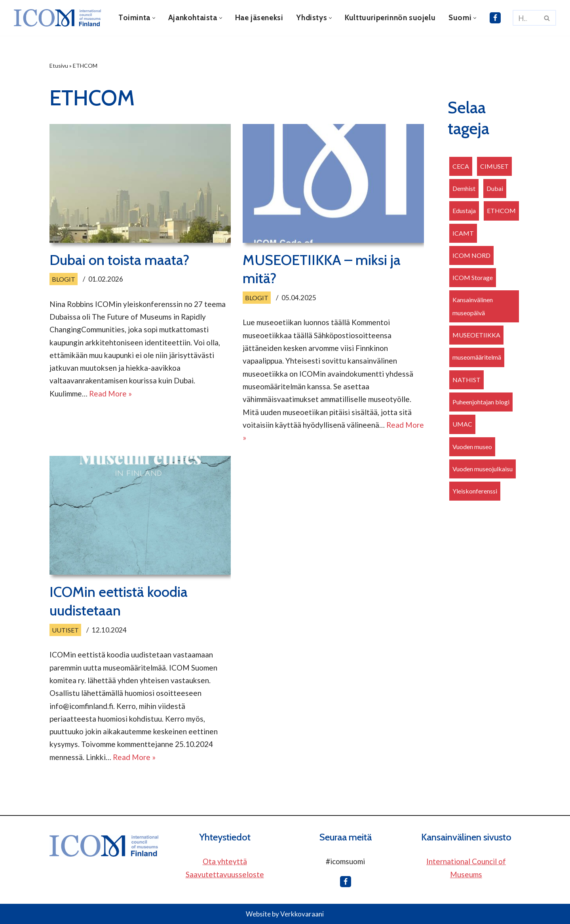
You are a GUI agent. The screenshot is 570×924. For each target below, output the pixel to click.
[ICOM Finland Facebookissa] (495, 18)
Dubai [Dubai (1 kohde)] (495, 188)
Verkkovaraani (302, 914)
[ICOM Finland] (59, 18)
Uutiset (65, 630)
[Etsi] (525, 18)
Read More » (110, 393)
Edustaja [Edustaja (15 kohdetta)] (464, 211)
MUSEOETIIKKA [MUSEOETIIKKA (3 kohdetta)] (476, 335)
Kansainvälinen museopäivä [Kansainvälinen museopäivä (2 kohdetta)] (473, 306)
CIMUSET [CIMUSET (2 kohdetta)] (494, 166)
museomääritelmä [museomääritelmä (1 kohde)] (477, 357)
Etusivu (59, 66)
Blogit (64, 279)
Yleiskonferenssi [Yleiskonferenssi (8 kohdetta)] (475, 491)
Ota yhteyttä (225, 861)
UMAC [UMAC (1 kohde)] (462, 424)
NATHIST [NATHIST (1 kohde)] (466, 380)
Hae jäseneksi (259, 18)
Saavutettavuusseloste (225, 874)
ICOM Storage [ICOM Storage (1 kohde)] (473, 277)
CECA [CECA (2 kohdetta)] (461, 166)
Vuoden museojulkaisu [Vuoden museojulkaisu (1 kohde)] (483, 469)
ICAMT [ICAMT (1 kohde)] (463, 233)
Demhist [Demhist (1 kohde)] (464, 188)
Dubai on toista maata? (119, 260)
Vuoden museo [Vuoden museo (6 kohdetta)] (472, 447)
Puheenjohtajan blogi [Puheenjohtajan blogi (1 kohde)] (481, 402)
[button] (154, 18)
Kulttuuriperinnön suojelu (390, 18)
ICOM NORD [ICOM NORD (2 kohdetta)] (471, 255)
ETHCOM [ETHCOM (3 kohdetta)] (501, 211)
